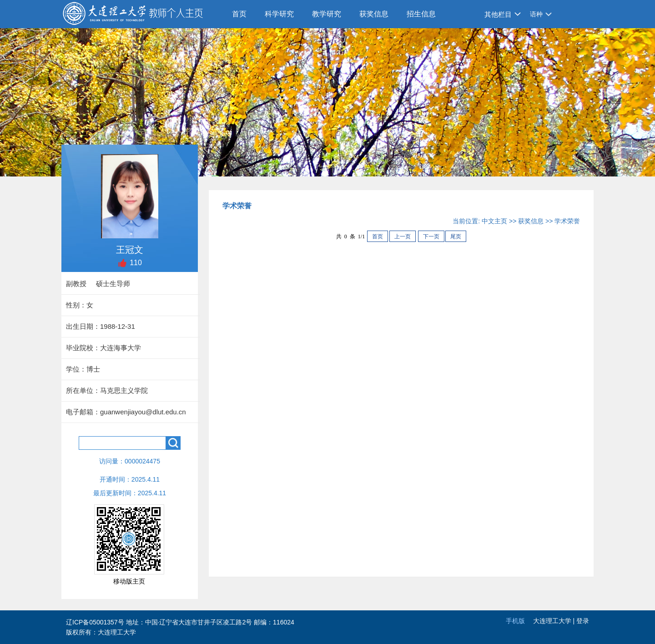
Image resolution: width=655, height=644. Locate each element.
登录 (583, 621)
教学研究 (327, 14)
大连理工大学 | (555, 621)
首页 (239, 14)
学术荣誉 (567, 221)
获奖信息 (374, 14)
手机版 (515, 621)
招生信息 (421, 14)
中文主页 (494, 221)
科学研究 (279, 14)
